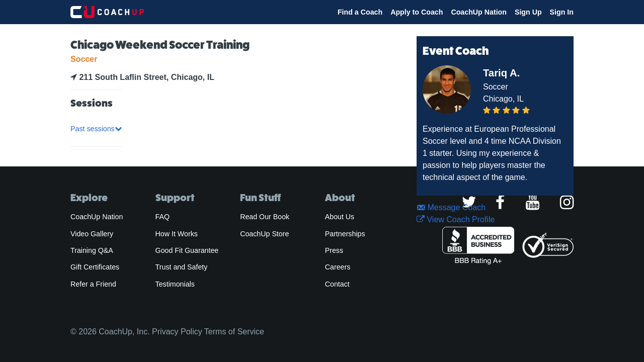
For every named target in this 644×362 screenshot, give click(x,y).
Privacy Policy (177, 332)
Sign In (562, 12)
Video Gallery (92, 234)
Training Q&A (92, 250)
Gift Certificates (95, 267)
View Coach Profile (456, 219)
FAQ (163, 217)
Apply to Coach (417, 12)
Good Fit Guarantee (187, 250)
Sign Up (528, 12)
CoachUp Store (264, 234)
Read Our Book (265, 217)
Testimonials (175, 284)
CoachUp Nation (479, 12)
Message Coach (451, 207)
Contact (337, 284)
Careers (338, 267)
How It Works (177, 234)
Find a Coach (360, 12)
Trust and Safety (182, 267)
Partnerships (345, 234)
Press (334, 250)
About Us (340, 217)
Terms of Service (234, 332)
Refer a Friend (93, 284)
